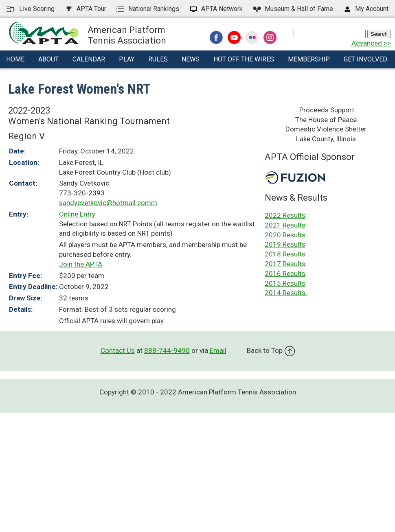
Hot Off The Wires (244, 59)
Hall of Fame (293, 9)
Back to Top (271, 350)
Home (15, 59)
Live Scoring (31, 9)
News (191, 59)
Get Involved (365, 59)
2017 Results (285, 264)
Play (127, 59)
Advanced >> (371, 43)
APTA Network (216, 9)
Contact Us (118, 350)
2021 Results (285, 225)
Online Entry (77, 214)
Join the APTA (81, 264)
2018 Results (285, 254)
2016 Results (285, 274)
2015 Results (285, 283)
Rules (158, 59)
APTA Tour (85, 9)
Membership (309, 59)
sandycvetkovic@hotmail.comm (108, 203)
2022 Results (285, 215)
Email (218, 350)
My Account (365, 9)
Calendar (89, 59)
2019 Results (285, 244)
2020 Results (285, 235)
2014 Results (286, 293)
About (48, 59)
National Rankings (147, 9)
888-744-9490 (167, 350)
